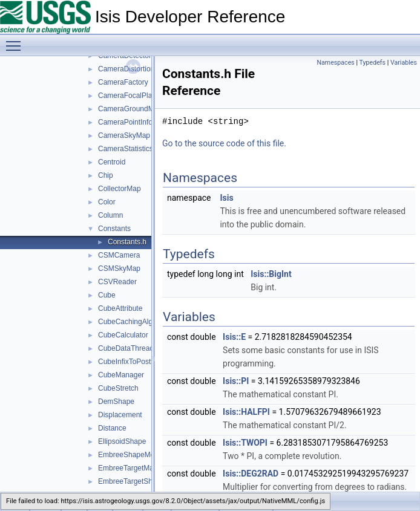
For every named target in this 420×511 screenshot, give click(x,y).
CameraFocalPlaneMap (136, 96)
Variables (404, 63)
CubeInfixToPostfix (128, 362)
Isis (226, 198)
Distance (112, 428)
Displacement (120, 415)
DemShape (116, 402)
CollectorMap (120, 189)
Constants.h (127, 242)
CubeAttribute (120, 308)
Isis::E (234, 337)
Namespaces (335, 63)
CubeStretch (118, 388)
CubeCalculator (123, 335)
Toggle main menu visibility (16, 41)
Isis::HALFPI (246, 412)
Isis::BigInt (271, 274)
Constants (114, 229)
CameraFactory (123, 82)
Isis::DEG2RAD (251, 474)
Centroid (112, 162)
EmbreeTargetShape (131, 481)
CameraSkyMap (124, 135)
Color (107, 202)
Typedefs (373, 63)
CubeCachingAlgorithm (135, 322)
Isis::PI (236, 381)
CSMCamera (119, 255)
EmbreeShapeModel (131, 455)
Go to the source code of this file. (224, 143)
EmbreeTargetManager (135, 468)
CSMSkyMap (119, 269)
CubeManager (121, 375)
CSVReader (117, 282)
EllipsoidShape (122, 441)
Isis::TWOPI (245, 443)
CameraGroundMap (130, 109)
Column (110, 215)
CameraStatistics (126, 149)
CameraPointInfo (125, 122)
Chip (106, 175)
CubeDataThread (126, 348)
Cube (107, 295)
